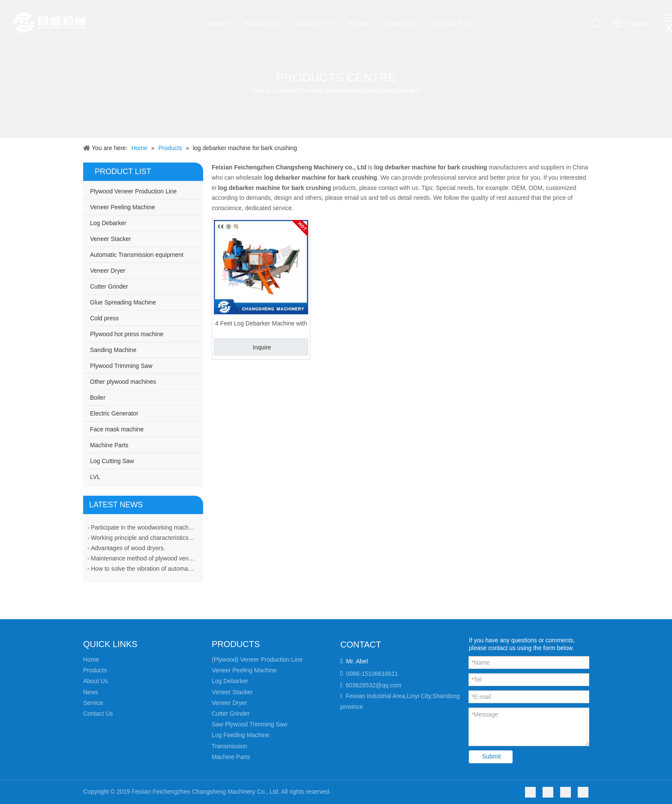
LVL (95, 477)
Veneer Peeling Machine (123, 207)
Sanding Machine (113, 350)
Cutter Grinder (109, 286)
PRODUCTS (263, 24)
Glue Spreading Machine (123, 302)
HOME (218, 24)
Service (93, 703)
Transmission (229, 746)
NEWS (358, 24)
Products (95, 670)
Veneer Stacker (111, 239)
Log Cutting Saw (112, 461)
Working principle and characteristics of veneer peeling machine (143, 538)
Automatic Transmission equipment (137, 255)
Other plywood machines (123, 382)
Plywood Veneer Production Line (133, 191)
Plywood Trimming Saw (121, 366)
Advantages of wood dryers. (128, 548)
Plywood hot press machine (127, 334)
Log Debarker (108, 223)
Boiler (98, 397)
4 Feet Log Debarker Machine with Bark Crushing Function (261, 324)
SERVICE (399, 24)
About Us (96, 681)
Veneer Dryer (108, 271)
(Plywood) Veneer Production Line (257, 659)
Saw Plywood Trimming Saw (250, 724)
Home (91, 659)
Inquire (262, 347)
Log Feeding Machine (241, 735)
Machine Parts (109, 445)
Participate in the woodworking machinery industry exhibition (143, 527)
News (91, 692)
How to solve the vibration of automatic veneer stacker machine (143, 569)
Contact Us (98, 714)
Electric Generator (114, 413)
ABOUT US (315, 24)
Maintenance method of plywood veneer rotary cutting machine (143, 558)
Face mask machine (117, 429)
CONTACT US (451, 24)
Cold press (104, 318)
